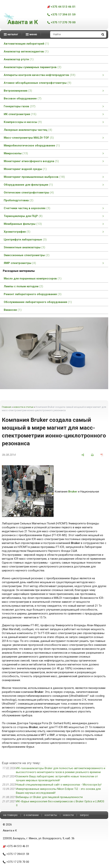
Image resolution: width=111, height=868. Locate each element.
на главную (10, 815)
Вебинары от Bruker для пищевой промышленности (49, 797)
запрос (84, 815)
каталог (11, 34)
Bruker (73, 492)
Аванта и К (23, 22)
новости (68, 815)
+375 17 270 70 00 (61, 22)
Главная (6, 407)
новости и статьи (23, 407)
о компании (31, 815)
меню (31, 34)
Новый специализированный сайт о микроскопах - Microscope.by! (59, 785)
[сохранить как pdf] (102, 455)
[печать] (92, 455)
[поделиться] (83, 455)
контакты (51, 815)
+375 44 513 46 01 (61, 7)
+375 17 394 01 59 (61, 15)
